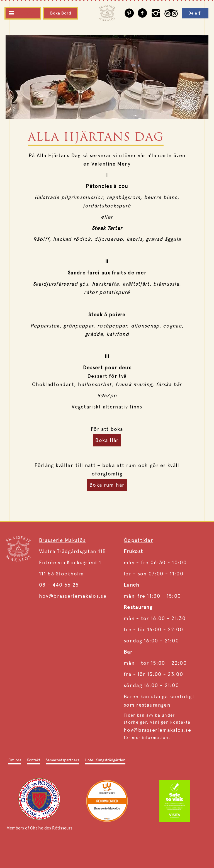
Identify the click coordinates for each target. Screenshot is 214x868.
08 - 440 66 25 (59, 585)
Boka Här (107, 440)
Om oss (15, 760)
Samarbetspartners (62, 760)
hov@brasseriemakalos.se (73, 596)
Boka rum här (107, 485)
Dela (195, 13)
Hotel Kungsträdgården (105, 760)
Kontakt (33, 760)
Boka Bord (61, 13)
